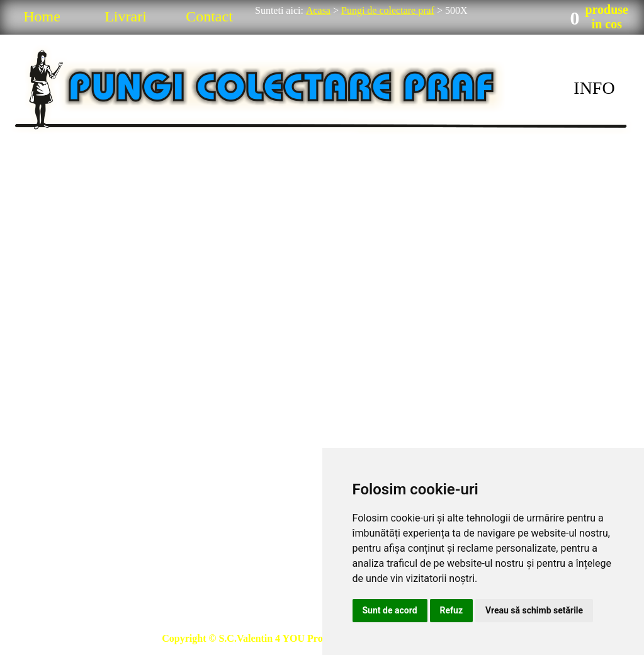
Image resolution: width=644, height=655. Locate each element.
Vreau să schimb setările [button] (534, 610)
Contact (209, 16)
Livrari (126, 16)
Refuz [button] (452, 610)
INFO (594, 88)
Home (42, 16)
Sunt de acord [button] (390, 610)
